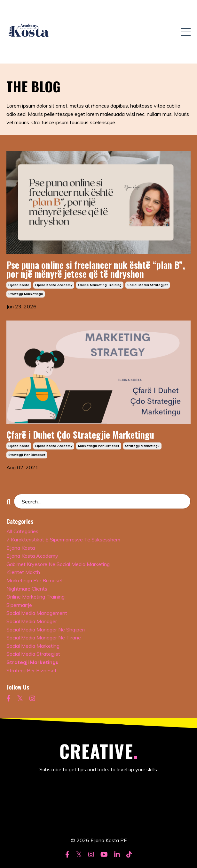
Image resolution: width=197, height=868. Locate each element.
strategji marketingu (26, 294)
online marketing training (100, 285)
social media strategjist (148, 285)
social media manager (32, 621)
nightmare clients (27, 589)
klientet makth (23, 572)
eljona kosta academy (54, 285)
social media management (37, 613)
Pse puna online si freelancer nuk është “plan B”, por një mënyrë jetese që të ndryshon (96, 269)
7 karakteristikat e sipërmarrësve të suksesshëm (63, 540)
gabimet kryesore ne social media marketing (58, 564)
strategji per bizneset (27, 455)
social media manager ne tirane (44, 638)
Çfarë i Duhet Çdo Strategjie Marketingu (80, 435)
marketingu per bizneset (99, 446)
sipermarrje (19, 605)
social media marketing (33, 646)
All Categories (22, 531)
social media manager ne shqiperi (46, 630)
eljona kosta (19, 285)
